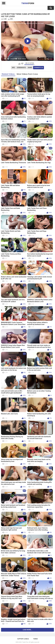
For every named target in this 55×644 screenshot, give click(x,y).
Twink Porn (25, 642)
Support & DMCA (23, 639)
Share (30, 68)
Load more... (27, 630)
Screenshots (21, 68)
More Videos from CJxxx (27, 74)
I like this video (19, 64)
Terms (35, 639)
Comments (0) (39, 68)
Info (13, 68)
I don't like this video (22, 64)
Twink (28, 3)
